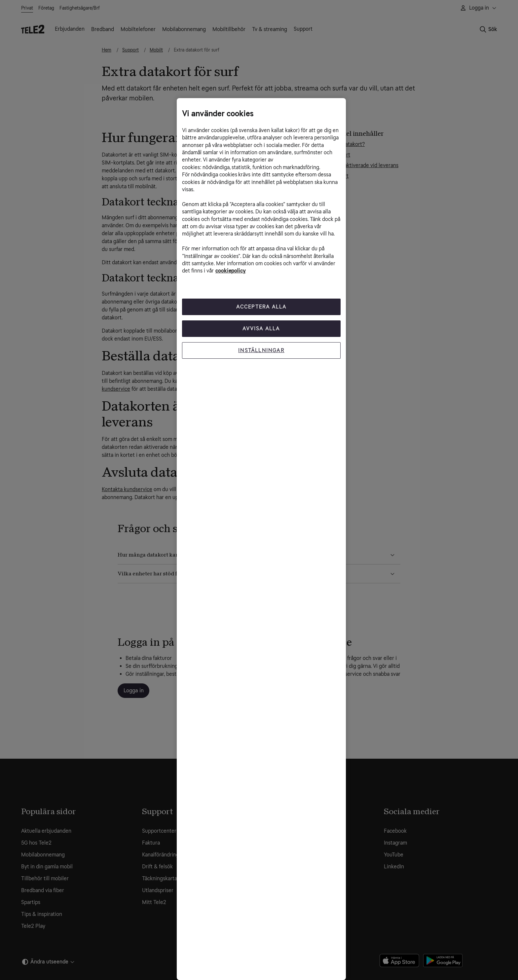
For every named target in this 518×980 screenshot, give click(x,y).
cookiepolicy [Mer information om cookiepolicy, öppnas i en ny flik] (231, 271)
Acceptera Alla (261, 307)
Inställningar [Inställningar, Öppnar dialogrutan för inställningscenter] (261, 350)
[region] (261, 539)
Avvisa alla (261, 328)
